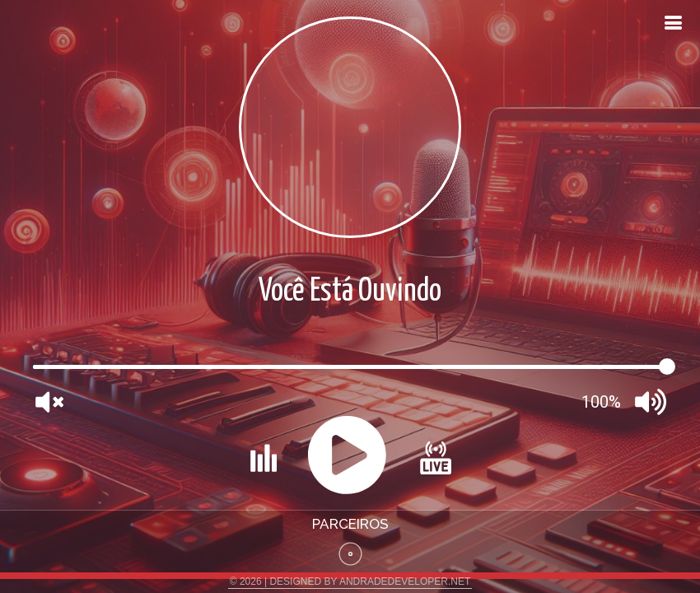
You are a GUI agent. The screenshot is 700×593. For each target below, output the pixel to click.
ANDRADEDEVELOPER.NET (405, 581)
